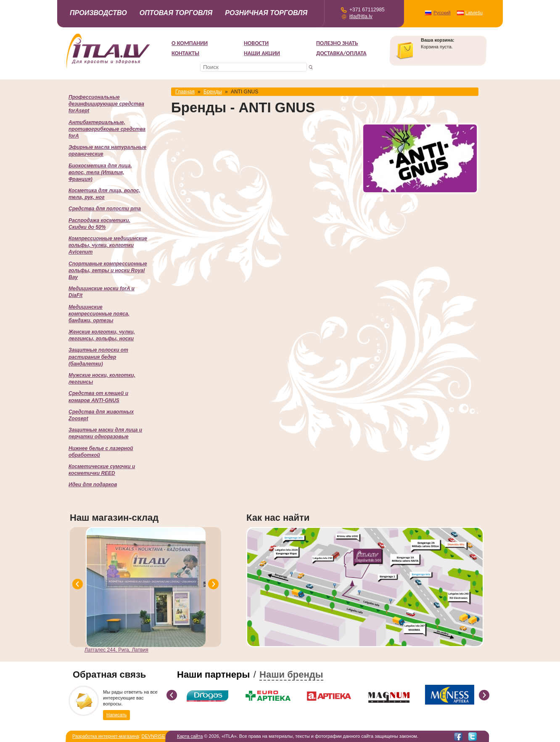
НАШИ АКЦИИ (262, 53)
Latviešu (474, 13)
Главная (185, 92)
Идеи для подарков (93, 485)
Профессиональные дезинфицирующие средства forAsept (106, 104)
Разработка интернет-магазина (106, 736)
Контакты (185, 53)
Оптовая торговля (176, 13)
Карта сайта (190, 736)
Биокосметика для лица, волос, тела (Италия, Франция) (100, 172)
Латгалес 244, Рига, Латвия (116, 650)
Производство (98, 13)
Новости (256, 43)
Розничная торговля (266, 13)
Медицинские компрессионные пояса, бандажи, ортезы (99, 314)
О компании (190, 43)
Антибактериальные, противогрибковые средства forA (107, 129)
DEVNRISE (153, 736)
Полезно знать (337, 43)
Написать (116, 714)
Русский (442, 13)
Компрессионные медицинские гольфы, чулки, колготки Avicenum (108, 245)
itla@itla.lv (361, 16)
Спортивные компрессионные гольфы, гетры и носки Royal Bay (108, 270)
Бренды (213, 92)
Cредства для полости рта (105, 209)
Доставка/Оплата (341, 53)
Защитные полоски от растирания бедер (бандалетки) (98, 357)
